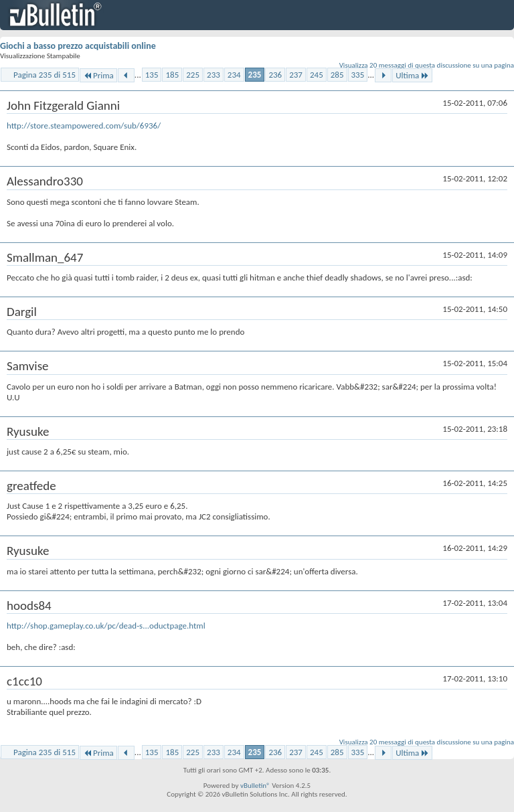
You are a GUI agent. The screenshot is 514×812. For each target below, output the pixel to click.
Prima (98, 75)
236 (275, 75)
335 (358, 75)
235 (255, 75)
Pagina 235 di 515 (45, 75)
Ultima (412, 75)
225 (193, 75)
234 (234, 75)
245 (317, 75)
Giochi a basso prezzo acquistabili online (78, 46)
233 (213, 75)
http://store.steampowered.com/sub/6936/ (84, 126)
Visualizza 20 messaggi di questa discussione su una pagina (427, 65)
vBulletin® (255, 786)
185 (172, 75)
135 (152, 75)
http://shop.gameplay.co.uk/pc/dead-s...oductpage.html (106, 626)
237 (296, 75)
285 (337, 75)
